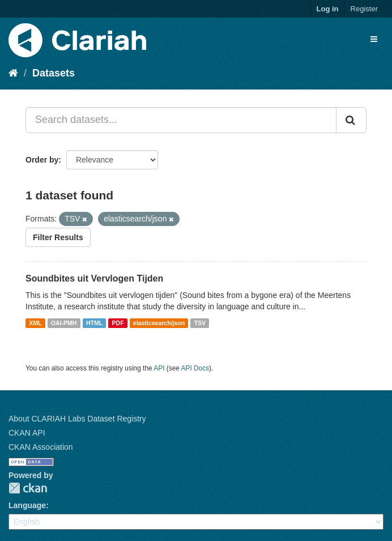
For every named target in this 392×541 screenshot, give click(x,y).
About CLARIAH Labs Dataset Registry (77, 419)
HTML (94, 323)
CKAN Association (41, 447)
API (159, 368)
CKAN (28, 488)
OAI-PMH (64, 323)
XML (35, 323)
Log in (328, 9)
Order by (42, 160)
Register (364, 9)
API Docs (195, 368)
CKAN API (27, 433)
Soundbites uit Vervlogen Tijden (94, 278)
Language (27, 505)
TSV (200, 323)
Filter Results (58, 237)
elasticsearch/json (159, 323)
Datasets (54, 73)
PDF (118, 323)
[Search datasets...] (181, 120)
